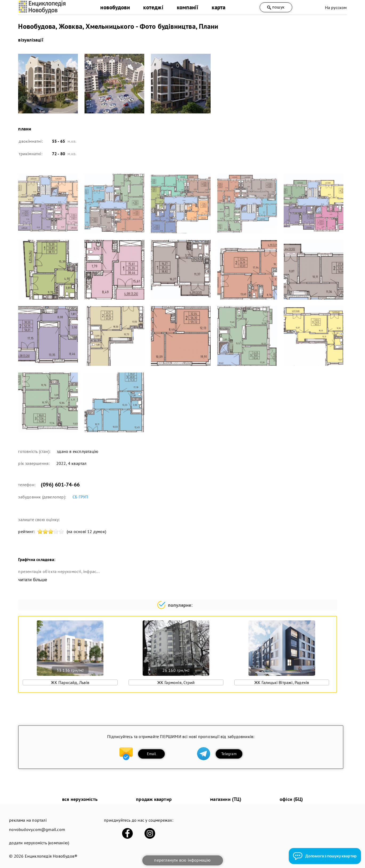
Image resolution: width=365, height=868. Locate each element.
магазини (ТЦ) (226, 799)
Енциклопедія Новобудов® (51, 856)
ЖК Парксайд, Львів (70, 682)
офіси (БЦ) (291, 799)
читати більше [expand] (33, 580)
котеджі (153, 7)
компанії (188, 7)
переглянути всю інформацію (182, 860)
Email (152, 754)
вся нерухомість (80, 799)
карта (218, 7)
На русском (336, 7)
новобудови (115, 7)
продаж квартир (154, 799)
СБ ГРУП (80, 497)
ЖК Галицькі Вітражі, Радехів (282, 682)
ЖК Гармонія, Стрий (176, 682)
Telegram (229, 754)
